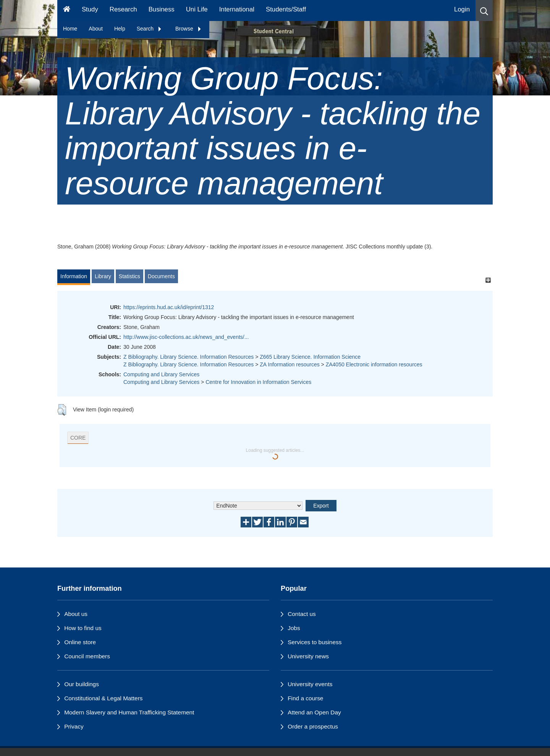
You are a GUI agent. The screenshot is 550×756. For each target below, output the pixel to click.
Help (120, 29)
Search (149, 29)
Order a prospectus (313, 726)
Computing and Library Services (161, 374)
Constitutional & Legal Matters (103, 698)
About (96, 29)
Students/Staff (286, 9)
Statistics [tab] (129, 276)
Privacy (74, 726)
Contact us (302, 614)
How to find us (83, 628)
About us (76, 614)
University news (308, 656)
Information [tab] (74, 276)
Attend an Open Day (314, 712)
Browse (188, 29)
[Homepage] (67, 10)
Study (90, 9)
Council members (87, 656)
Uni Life (197, 9)
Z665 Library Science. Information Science (310, 357)
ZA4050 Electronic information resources (374, 364)
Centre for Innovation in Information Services (258, 382)
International (237, 9)
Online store (80, 642)
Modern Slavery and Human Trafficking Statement (129, 712)
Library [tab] (103, 276)
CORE (78, 438)
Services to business (315, 642)
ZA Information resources (290, 364)
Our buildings (82, 684)
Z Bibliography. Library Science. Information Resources (188, 357)
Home (70, 29)
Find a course (305, 698)
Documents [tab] (161, 276)
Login (462, 9)
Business (162, 9)
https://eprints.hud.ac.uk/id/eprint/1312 (169, 307)
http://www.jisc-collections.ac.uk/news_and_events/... (186, 337)
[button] (484, 10)
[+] (488, 280)
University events (310, 684)
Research (123, 9)
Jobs (294, 628)
